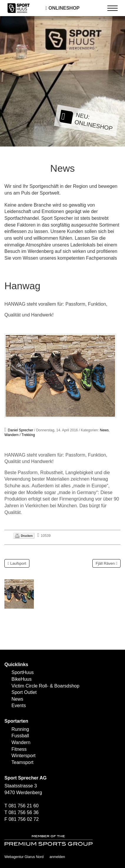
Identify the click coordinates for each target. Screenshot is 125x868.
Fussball (20, 736)
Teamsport (22, 762)
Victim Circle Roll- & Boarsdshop (45, 686)
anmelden (57, 857)
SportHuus (23, 672)
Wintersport (24, 756)
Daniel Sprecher (21, 430)
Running (20, 729)
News (104, 430)
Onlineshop (62, 8)
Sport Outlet (24, 692)
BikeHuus (21, 679)
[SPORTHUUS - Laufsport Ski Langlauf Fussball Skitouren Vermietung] (19, 8)
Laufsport (18, 563)
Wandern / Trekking (20, 435)
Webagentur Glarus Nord (24, 857)
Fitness (19, 749)
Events (19, 706)
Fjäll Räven (105, 563)
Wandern (21, 742)
